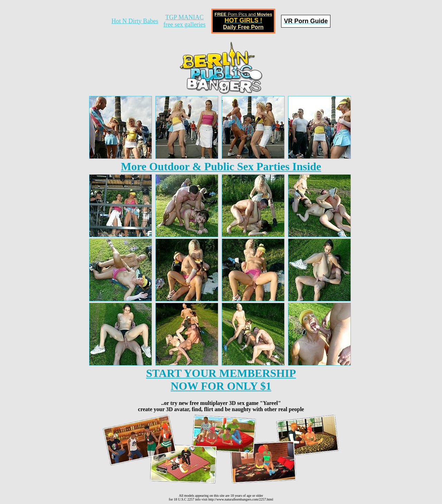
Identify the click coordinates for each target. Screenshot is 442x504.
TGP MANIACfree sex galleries (184, 21)
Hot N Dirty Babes (135, 21)
